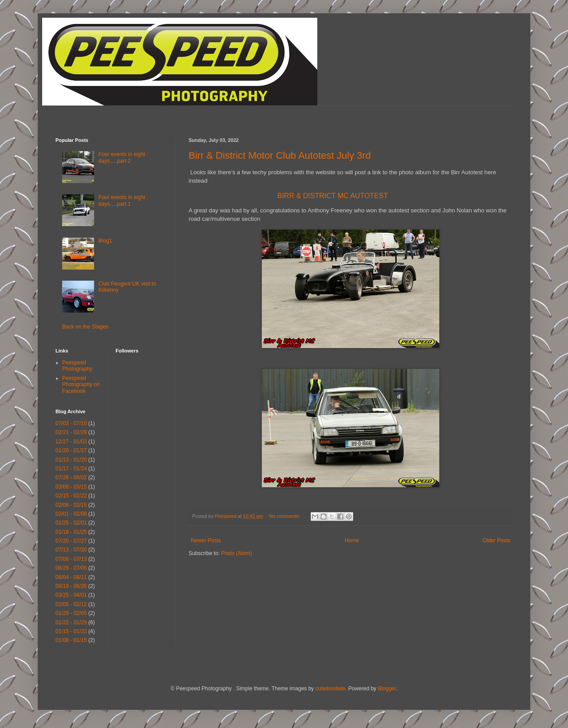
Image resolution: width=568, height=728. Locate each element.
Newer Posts (206, 540)
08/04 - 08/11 (71, 577)
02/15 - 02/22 (71, 496)
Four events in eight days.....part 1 (122, 200)
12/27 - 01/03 (71, 442)
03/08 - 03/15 (71, 487)
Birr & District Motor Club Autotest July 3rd (280, 155)
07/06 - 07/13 (71, 559)
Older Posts (496, 540)
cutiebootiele (330, 689)
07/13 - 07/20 (71, 550)
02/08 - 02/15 (71, 505)
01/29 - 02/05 (71, 613)
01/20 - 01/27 (71, 450)
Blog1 (105, 241)
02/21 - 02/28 (71, 432)
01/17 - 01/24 (71, 469)
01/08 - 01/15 (71, 640)
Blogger (387, 689)
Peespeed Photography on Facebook (81, 385)
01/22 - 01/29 (71, 622)
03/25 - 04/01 (71, 595)
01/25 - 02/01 (71, 523)
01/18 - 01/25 (71, 532)
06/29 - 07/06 (71, 568)
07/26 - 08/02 (71, 478)
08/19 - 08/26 (71, 586)
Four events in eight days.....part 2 (122, 157)
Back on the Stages (85, 327)
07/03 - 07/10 (71, 423)
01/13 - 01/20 (71, 460)
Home (352, 540)
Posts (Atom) (236, 553)
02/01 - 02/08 (71, 514)
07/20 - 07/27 (71, 541)
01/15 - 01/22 (71, 631)
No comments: (286, 516)
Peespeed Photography (77, 366)
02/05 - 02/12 (71, 604)
